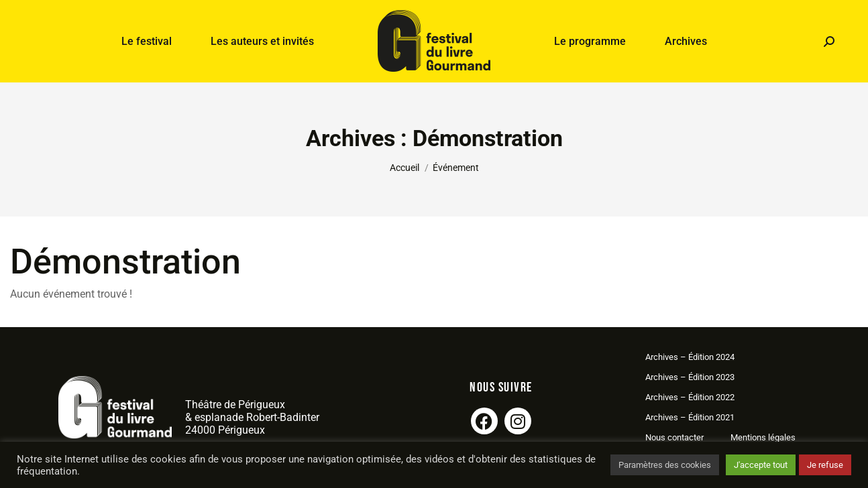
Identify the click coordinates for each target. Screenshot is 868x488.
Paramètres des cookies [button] (665, 465)
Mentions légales (763, 437)
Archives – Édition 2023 (690, 377)
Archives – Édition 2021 (690, 417)
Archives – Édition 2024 (690, 357)
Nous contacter (674, 437)
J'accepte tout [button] (761, 465)
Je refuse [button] (825, 465)
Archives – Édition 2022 (690, 397)
